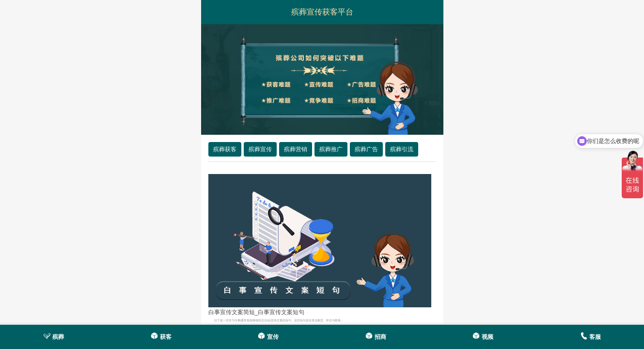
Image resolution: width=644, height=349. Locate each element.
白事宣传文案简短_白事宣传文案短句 (257, 312)
